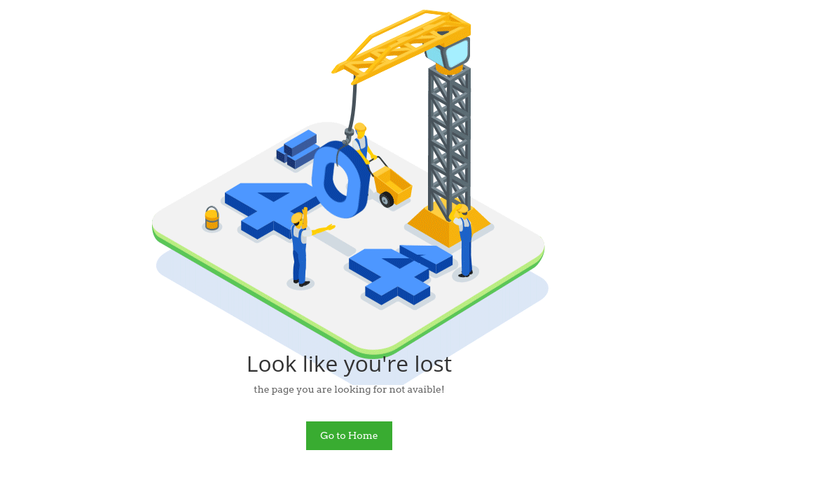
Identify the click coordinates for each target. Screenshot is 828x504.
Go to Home (349, 435)
